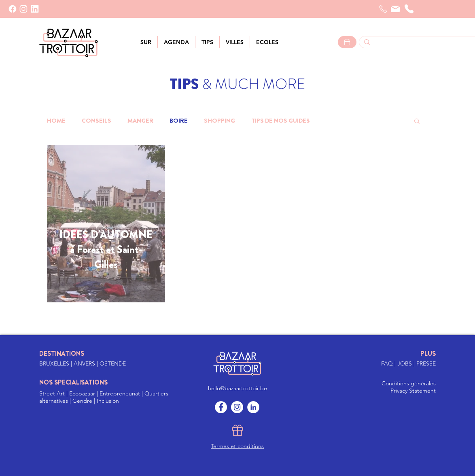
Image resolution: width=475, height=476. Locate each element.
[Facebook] (13, 9)
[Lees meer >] (347, 42)
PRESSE (426, 363)
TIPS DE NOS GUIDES (281, 121)
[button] (235, 42)
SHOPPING (219, 121)
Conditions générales (409, 383)
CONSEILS (96, 121)
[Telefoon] (383, 9)
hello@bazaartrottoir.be (237, 388)
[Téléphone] (409, 9)
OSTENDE (113, 363)
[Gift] (237, 430)
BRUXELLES (55, 363)
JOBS (405, 363)
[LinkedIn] (35, 9)
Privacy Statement (413, 391)
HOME (56, 121)
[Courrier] (395, 9)
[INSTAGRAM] (23, 9)
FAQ (388, 363)
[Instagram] (237, 407)
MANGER (140, 121)
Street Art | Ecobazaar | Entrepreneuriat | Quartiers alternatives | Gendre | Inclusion (104, 397)
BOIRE (179, 121)
